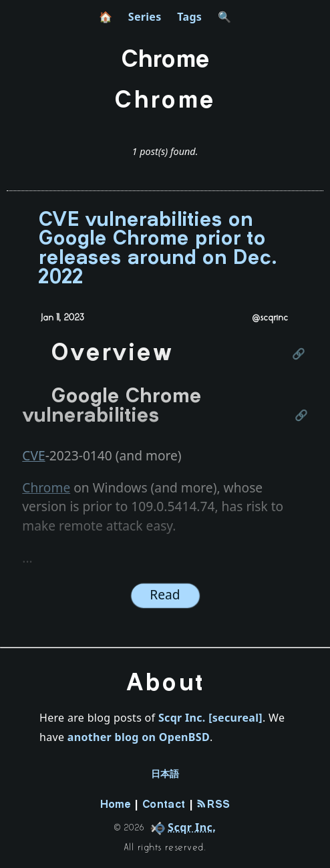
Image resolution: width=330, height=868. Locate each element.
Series (145, 17)
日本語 (165, 774)
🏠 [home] (106, 17)
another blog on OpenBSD (139, 737)
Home (116, 805)
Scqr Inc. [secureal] (210, 718)
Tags (189, 17)
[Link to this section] (300, 355)
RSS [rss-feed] (214, 805)
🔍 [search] (224, 17)
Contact (164, 805)
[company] (181, 828)
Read (165, 594)
